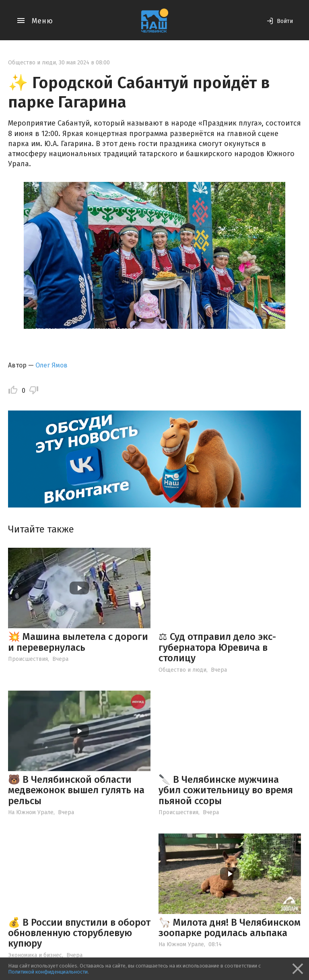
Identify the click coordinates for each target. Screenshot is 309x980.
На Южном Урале (31, 812)
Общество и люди (32, 63)
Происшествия (28, 659)
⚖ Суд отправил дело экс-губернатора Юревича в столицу (217, 647)
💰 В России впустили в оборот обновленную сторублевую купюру (79, 933)
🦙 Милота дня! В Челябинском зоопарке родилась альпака (230, 928)
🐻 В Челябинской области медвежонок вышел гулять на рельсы (76, 790)
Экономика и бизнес (35, 955)
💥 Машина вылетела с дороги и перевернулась (78, 642)
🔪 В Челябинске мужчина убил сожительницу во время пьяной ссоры (226, 790)
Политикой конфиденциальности (48, 972)
